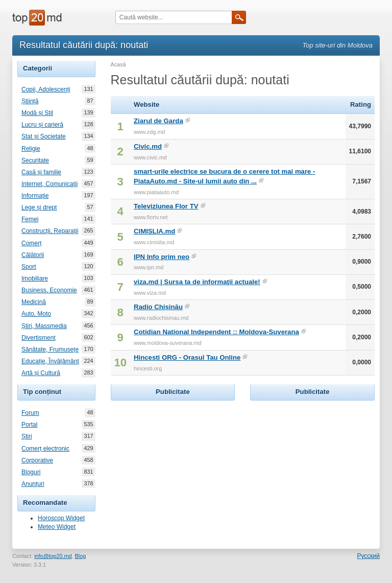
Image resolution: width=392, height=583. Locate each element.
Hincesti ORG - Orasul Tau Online (187, 357)
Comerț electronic (45, 449)
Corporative (37, 460)
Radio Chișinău (158, 307)
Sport (29, 267)
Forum (30, 413)
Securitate (35, 160)
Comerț (31, 243)
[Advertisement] (187, 467)
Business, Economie (49, 290)
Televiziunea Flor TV (166, 206)
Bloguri (31, 472)
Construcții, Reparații (50, 231)
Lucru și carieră (42, 125)
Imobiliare (35, 278)
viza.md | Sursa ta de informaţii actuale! (197, 282)
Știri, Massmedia (44, 326)
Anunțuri (33, 484)
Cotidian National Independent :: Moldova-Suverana (216, 332)
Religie (31, 149)
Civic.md (148, 146)
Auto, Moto (36, 314)
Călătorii (33, 255)
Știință (30, 101)
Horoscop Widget (61, 518)
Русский (368, 556)
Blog (81, 556)
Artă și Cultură (41, 373)
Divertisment (39, 338)
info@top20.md (53, 556)
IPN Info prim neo (162, 257)
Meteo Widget (57, 527)
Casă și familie (41, 172)
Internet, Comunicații (50, 184)
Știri (27, 436)
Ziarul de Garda (158, 121)
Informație (35, 196)
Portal (29, 425)
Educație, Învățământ (50, 361)
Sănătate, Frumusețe (50, 349)
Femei (30, 219)
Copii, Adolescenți (46, 89)
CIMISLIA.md (154, 231)
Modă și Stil (37, 113)
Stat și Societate (44, 136)
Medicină (34, 302)
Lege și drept (39, 207)
